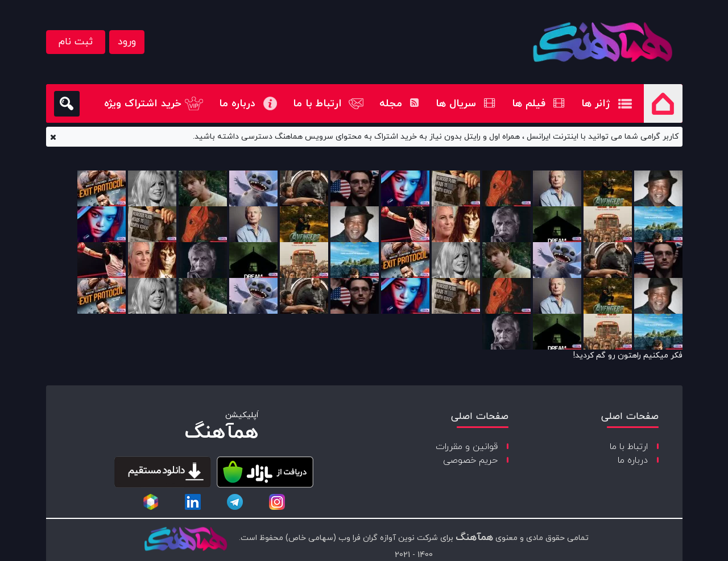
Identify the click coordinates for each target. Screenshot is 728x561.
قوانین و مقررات (467, 447)
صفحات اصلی (630, 416)
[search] (67, 104)
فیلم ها (538, 104)
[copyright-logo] (185, 540)
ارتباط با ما (317, 104)
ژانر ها (596, 104)
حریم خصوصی (470, 460)
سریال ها (465, 104)
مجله (399, 104)
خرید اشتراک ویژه (143, 104)
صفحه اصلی (663, 103)
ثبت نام (76, 42)
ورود (127, 42)
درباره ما (237, 104)
